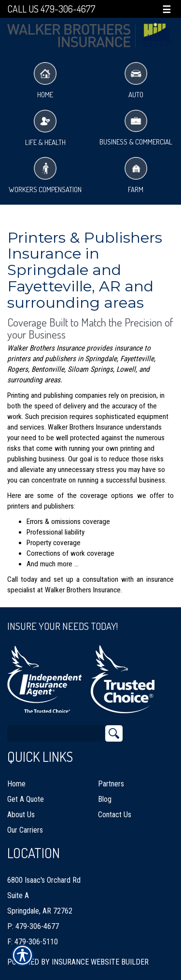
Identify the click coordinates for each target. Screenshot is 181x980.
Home (45, 81)
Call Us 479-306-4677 (51, 9)
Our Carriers (25, 830)
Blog (105, 799)
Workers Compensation (45, 176)
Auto (136, 81)
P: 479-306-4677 (33, 926)
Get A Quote (26, 799)
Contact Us (115, 815)
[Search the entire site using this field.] (56, 733)
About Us (21, 815)
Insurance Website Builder (100, 962)
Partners (111, 784)
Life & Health (45, 128)
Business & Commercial (136, 128)
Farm (136, 176)
